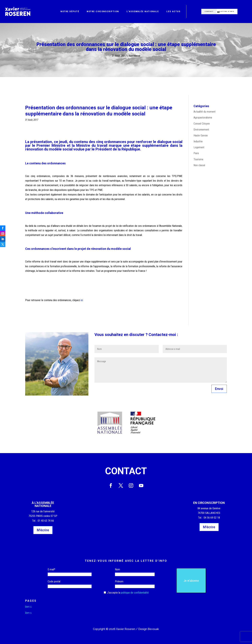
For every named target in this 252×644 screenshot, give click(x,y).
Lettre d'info (231, 12)
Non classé (134, 56)
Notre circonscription (103, 11)
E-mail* (51, 569)
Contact (205, 12)
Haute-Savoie (201, 135)
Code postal (54, 581)
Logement (199, 147)
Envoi (219, 389)
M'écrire (43, 530)
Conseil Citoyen (202, 124)
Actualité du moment (205, 112)
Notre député (70, 11)
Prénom (119, 581)
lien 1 (28, 607)
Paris (196, 153)
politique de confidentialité (135, 593)
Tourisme (198, 159)
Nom (117, 569)
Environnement (201, 130)
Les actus (173, 11)
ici (82, 300)
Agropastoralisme (203, 118)
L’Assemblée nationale (143, 11)
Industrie (198, 141)
